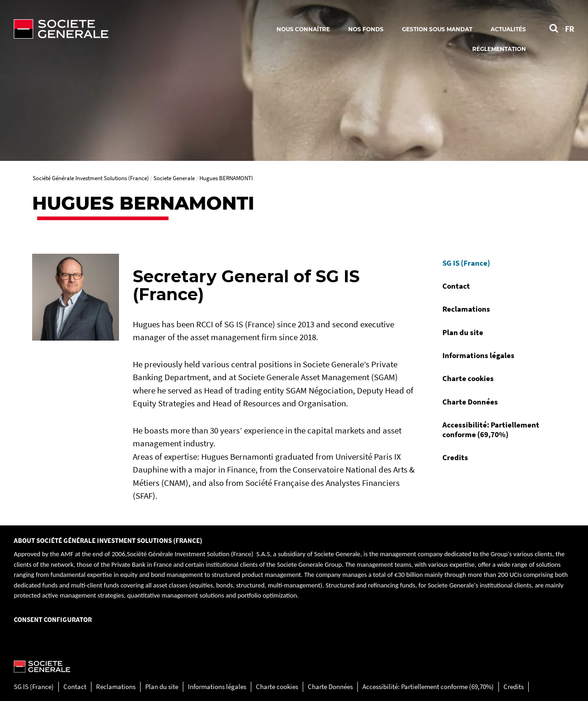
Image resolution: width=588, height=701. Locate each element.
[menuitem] (496, 263)
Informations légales (478, 355)
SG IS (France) (466, 263)
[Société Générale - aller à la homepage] (115, 29)
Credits (455, 457)
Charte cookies (468, 378)
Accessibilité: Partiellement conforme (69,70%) (491, 429)
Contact (456, 286)
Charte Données (470, 402)
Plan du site (463, 332)
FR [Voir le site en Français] (570, 29)
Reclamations (466, 309)
